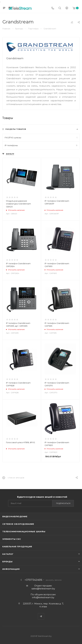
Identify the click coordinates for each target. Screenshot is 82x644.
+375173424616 (33, 580)
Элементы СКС (12, 539)
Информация (11, 569)
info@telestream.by (43, 597)
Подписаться (63, 503)
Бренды (7, 562)
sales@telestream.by (43, 589)
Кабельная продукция (17, 547)
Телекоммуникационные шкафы (24, 531)
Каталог (8, 554)
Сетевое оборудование (18, 524)
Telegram (41, 616)
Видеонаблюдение (15, 516)
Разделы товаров (16, 129)
